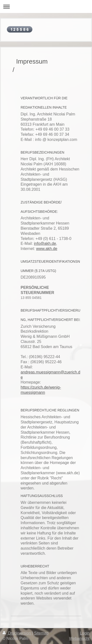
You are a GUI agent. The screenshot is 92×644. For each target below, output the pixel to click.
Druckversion (17, 633)
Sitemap (41, 633)
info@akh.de (45, 243)
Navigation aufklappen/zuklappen (46, 6)
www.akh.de (47, 249)
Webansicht (79, 638)
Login (85, 633)
